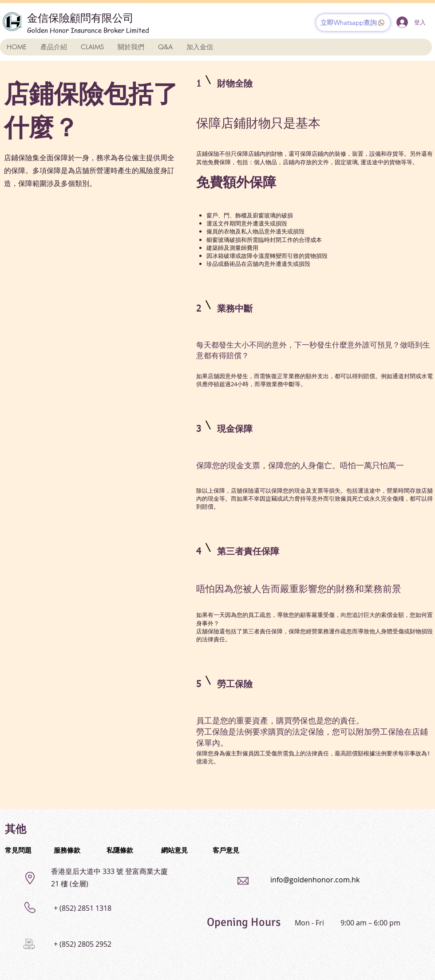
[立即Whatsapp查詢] (353, 23)
